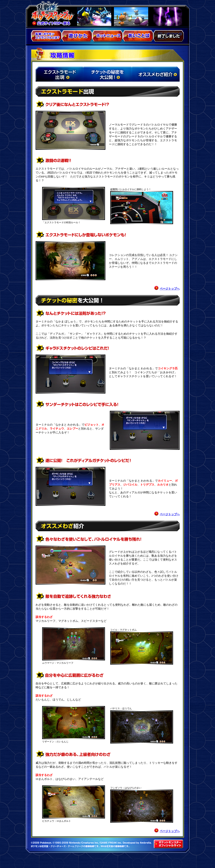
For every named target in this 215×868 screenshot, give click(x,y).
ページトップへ (170, 289)
